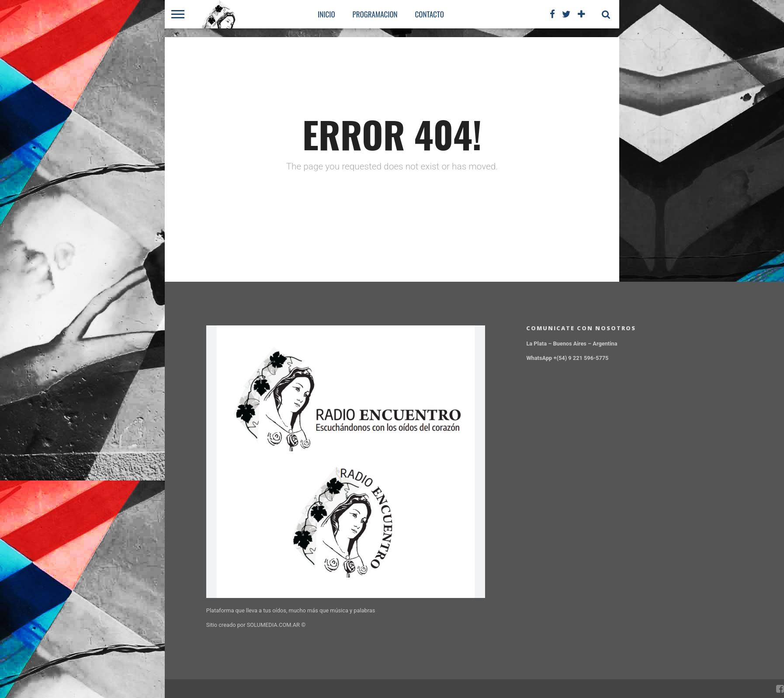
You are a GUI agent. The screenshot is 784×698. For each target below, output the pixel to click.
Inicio (326, 14)
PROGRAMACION (375, 14)
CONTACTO (430, 14)
